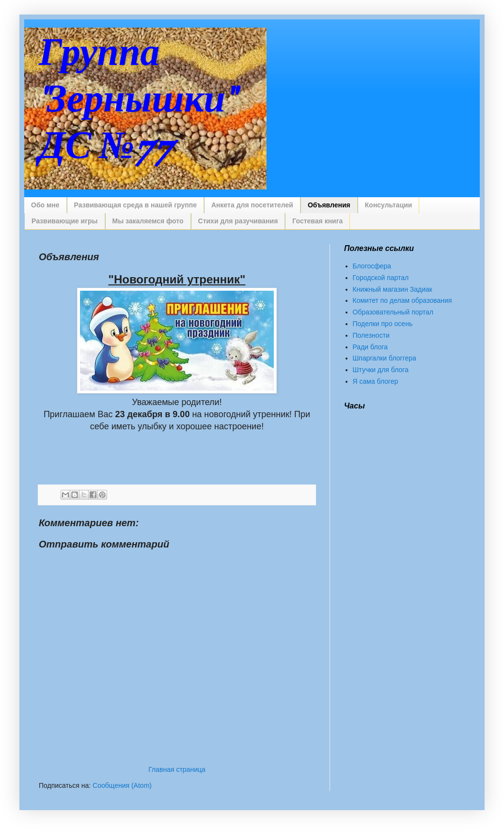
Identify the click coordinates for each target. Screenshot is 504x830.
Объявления (329, 205)
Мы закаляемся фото (148, 221)
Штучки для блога (381, 370)
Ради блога (370, 347)
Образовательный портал (393, 312)
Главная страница (177, 769)
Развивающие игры (65, 221)
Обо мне (45, 205)
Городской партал (381, 278)
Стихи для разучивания (238, 221)
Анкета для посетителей (252, 205)
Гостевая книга (317, 221)
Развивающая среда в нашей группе (135, 205)
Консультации (389, 205)
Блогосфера (372, 266)
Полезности (371, 335)
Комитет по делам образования (402, 300)
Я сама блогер (376, 381)
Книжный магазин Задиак (393, 289)
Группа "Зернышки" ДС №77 (136, 100)
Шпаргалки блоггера (385, 358)
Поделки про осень (383, 324)
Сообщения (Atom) (122, 785)
